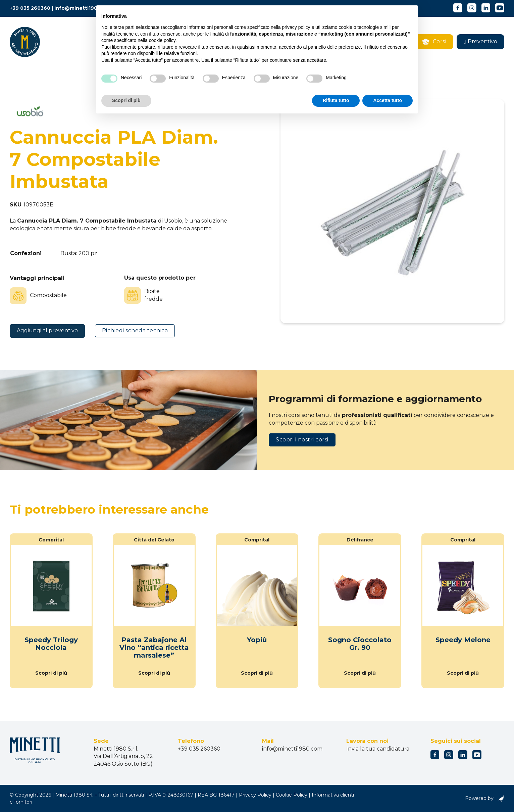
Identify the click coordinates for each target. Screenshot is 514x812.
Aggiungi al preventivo (47, 330)
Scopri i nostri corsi (302, 440)
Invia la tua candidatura (378, 749)
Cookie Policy (292, 795)
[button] (480, 42)
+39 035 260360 (30, 8)
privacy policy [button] (296, 27)
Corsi (434, 42)
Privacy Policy (255, 795)
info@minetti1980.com (84, 8)
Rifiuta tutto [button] (336, 100)
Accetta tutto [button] (388, 100)
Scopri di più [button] (126, 100)
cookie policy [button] (162, 40)
